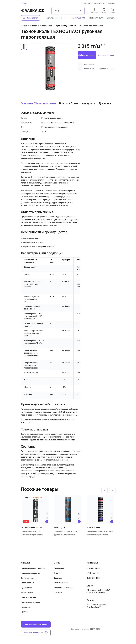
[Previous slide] (104, 490)
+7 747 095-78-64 (93, 568)
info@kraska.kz (93, 573)
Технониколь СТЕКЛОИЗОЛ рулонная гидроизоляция (66, 533)
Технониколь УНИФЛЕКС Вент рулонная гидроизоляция (100, 533)
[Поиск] (68, 11)
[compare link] (94, 9)
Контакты (111, 18)
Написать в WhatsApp (36, 633)
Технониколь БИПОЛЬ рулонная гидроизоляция (33, 533)
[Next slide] (112, 490)
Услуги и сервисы (54, 18)
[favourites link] (104, 9)
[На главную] (32, 11)
